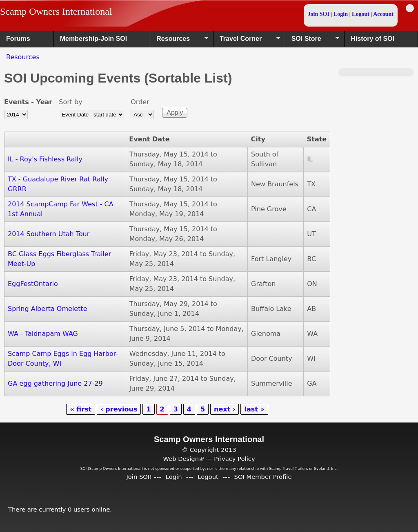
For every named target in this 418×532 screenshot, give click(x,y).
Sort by (71, 102)
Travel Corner (247, 41)
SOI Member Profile (263, 477)
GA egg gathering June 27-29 (55, 383)
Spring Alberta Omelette (48, 309)
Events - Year (28, 102)
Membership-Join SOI (93, 39)
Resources (179, 41)
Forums (18, 39)
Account (383, 14)
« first (81, 409)
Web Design (183, 459)
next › (225, 409)
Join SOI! (139, 477)
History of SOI (372, 39)
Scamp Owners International (56, 11)
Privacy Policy (234, 459)
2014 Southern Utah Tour (49, 234)
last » (254, 409)
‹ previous (119, 409)
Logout (361, 14)
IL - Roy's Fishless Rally (45, 159)
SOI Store (312, 41)
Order (140, 102)
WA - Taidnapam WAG (43, 334)
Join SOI (319, 14)
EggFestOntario (33, 284)
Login (341, 14)
